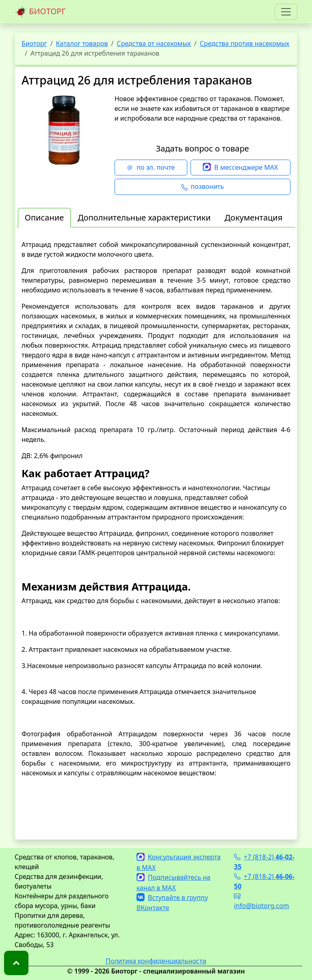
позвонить (203, 187)
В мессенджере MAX (240, 168)
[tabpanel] (156, 533)
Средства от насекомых (154, 43)
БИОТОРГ (40, 12)
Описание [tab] (44, 217)
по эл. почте (151, 168)
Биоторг (34, 43)
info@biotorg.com (262, 901)
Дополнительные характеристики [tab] (144, 217)
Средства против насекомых (245, 43)
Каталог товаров (82, 43)
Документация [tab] (254, 217)
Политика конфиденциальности (156, 961)
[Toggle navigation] (286, 12)
